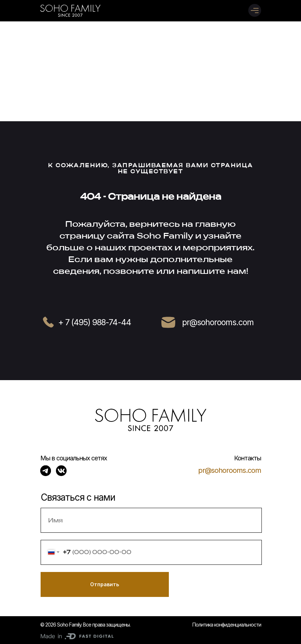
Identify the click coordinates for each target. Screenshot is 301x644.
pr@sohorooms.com (230, 470)
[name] (151, 520)
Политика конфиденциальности (227, 625)
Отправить (105, 584)
